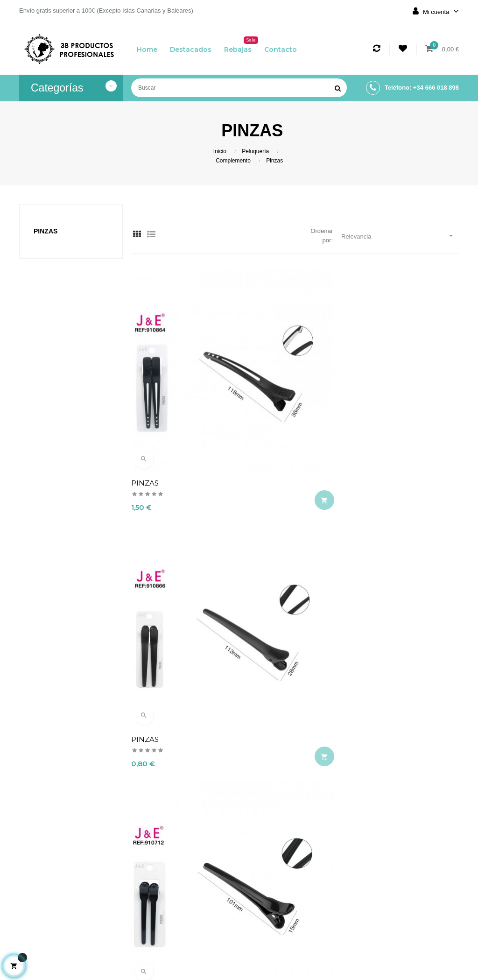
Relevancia (400, 236)
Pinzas (46, 231)
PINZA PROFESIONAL (283, 696)
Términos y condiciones (201, 905)
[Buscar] (239, 88)
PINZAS (145, 383)
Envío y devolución (202, 864)
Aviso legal (202, 885)
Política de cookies (202, 931)
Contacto (202, 951)
